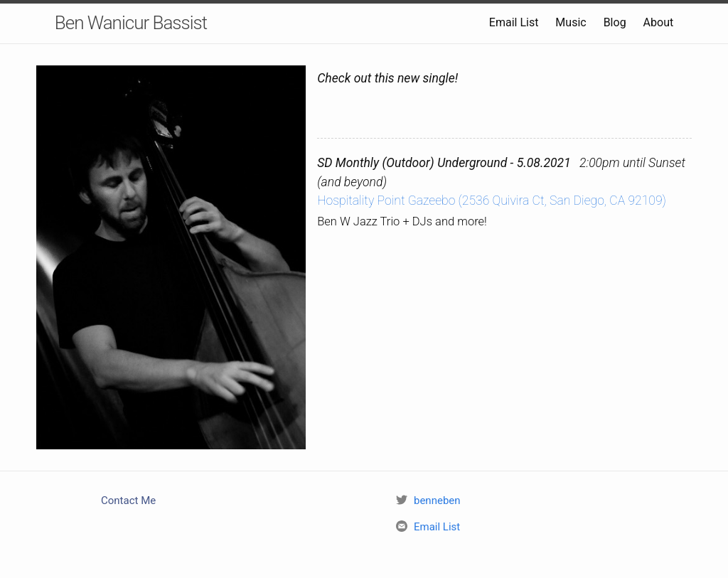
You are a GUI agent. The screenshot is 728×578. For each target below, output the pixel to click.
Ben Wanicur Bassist (131, 23)
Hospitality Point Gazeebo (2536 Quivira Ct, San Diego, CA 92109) (492, 200)
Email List (514, 22)
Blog (615, 22)
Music (571, 22)
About (659, 22)
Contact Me (128, 501)
